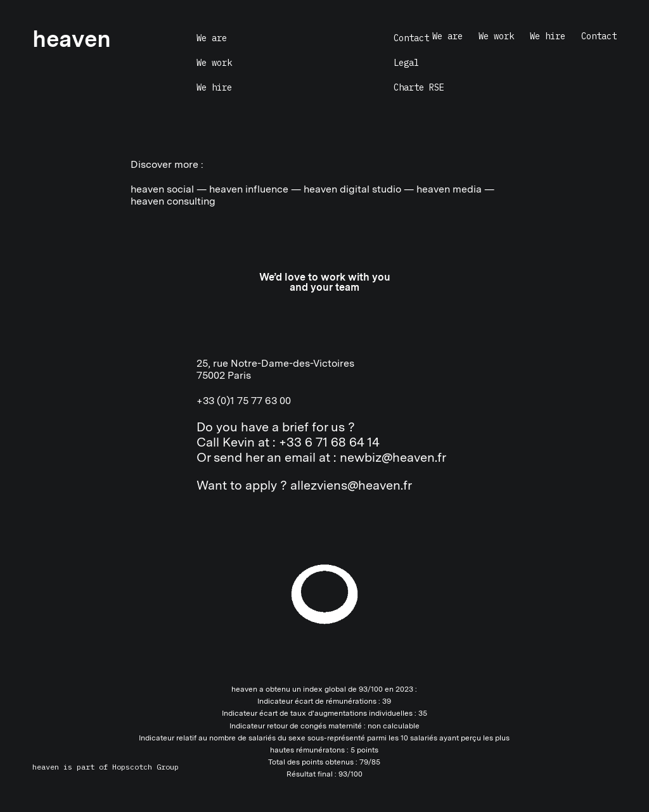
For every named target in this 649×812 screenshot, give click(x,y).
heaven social (162, 189)
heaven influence (249, 189)
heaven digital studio (352, 189)
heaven (46, 767)
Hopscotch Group (145, 767)
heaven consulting (173, 201)
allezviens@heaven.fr (351, 485)
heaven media (449, 189)
